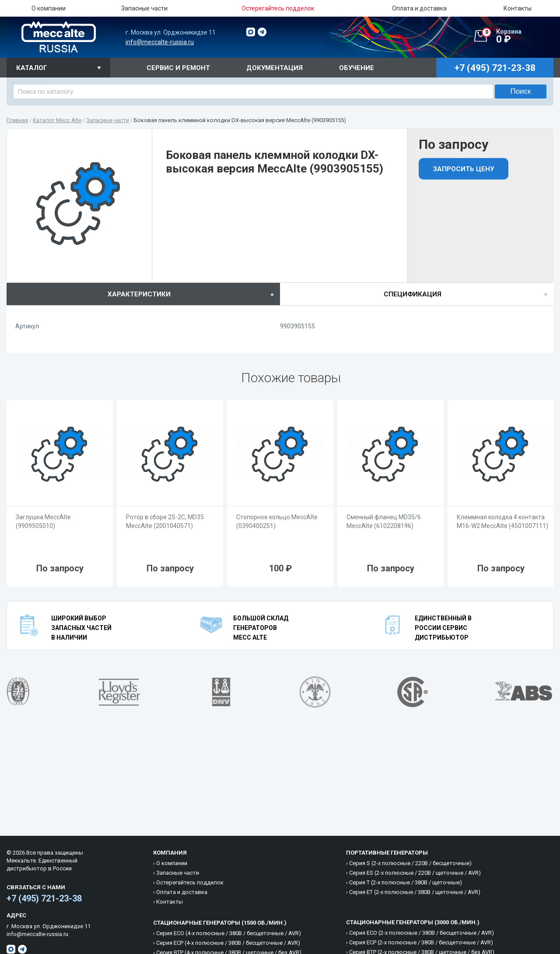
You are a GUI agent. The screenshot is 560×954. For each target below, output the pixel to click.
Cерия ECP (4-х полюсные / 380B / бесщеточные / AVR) (228, 943)
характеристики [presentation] (139, 294)
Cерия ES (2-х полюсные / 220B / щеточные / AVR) (415, 873)
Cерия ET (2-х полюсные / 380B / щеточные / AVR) (415, 892)
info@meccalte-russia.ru (160, 42)
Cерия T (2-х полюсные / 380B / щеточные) (406, 882)
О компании (49, 8)
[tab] (143, 294)
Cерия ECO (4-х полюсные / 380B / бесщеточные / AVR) (229, 933)
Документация (275, 68)
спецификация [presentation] (413, 294)
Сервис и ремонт (178, 68)
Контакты (518, 8)
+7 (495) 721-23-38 (44, 898)
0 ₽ (518, 36)
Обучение (357, 68)
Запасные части (144, 8)
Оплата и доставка (419, 8)
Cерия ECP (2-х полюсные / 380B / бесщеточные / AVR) (421, 942)
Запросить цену (464, 169)
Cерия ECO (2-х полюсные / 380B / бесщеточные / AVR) (422, 933)
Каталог (32, 68)
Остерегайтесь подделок (190, 882)
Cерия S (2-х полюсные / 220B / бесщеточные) (410, 863)
